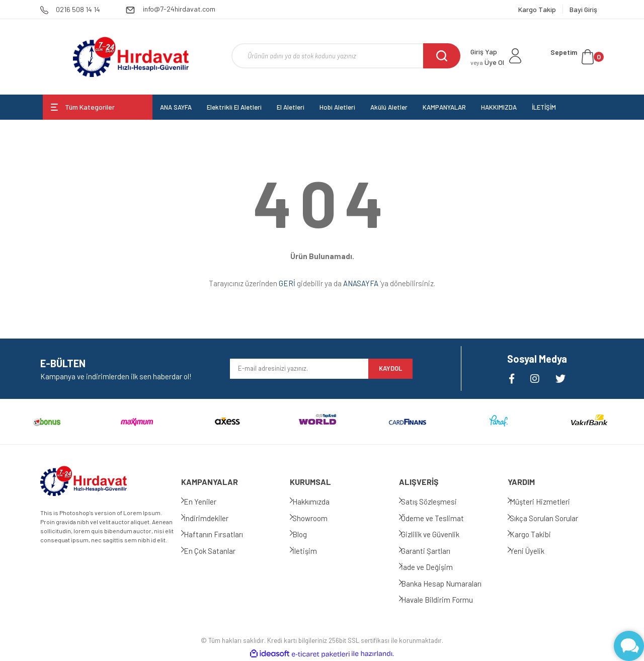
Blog (307, 534)
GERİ (287, 283)
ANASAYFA (361, 283)
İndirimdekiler (214, 518)
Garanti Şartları (434, 551)
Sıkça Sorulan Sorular (552, 518)
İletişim (312, 551)
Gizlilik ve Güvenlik (438, 534)
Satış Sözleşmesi (437, 502)
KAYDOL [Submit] (390, 368)
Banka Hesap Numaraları (449, 584)
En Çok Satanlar (217, 551)
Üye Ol (487, 62)
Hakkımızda (318, 502)
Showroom (317, 518)
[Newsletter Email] (299, 369)
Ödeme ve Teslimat (440, 518)
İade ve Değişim (435, 567)
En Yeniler (208, 502)
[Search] (346, 56)
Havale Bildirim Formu (445, 600)
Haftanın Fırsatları (221, 534)
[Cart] (577, 57)
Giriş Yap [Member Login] (484, 52)
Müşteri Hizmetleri (548, 502)
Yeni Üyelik (535, 551)
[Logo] (131, 57)
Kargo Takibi (538, 534)
